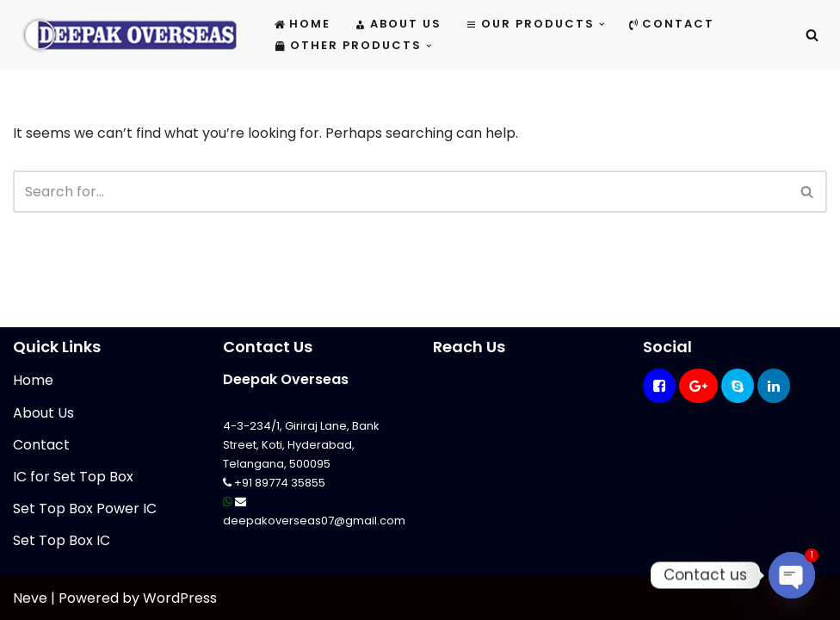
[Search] (812, 35)
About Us (398, 24)
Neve (30, 598)
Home (303, 24)
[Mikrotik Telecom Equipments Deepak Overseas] (129, 35)
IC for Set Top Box (73, 477)
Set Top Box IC (62, 540)
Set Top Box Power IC (85, 508)
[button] (602, 25)
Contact (672, 24)
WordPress (180, 598)
